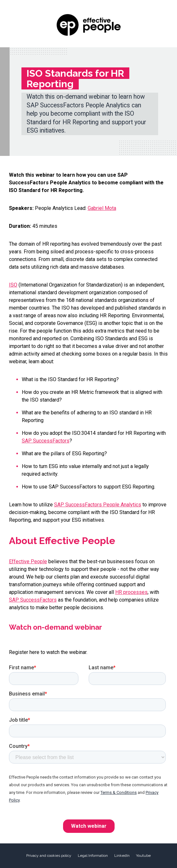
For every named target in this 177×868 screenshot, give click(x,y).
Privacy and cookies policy (49, 856)
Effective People (28, 561)
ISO (13, 285)
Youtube (143, 856)
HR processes (131, 592)
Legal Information (93, 856)
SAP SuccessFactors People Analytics (98, 505)
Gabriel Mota (102, 208)
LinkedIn (122, 856)
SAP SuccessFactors (46, 441)
